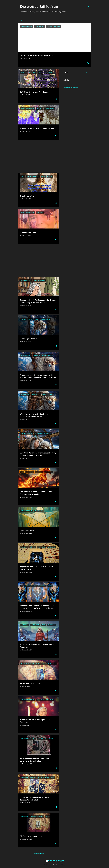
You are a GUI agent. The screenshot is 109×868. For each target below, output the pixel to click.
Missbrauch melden (71, 88)
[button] (88, 63)
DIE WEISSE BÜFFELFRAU (28, 20)
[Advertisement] (38, 156)
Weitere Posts (39, 854)
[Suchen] (89, 7)
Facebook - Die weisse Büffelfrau (53, 20)
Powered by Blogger (54, 861)
